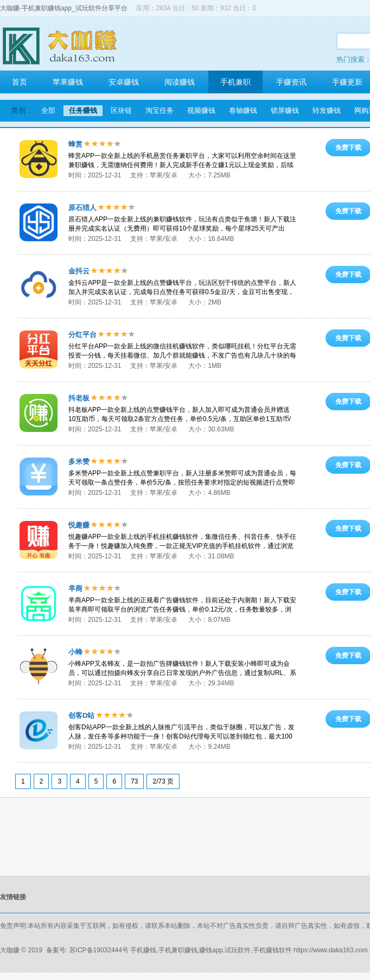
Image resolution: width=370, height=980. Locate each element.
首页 (20, 82)
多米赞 (79, 462)
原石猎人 (82, 208)
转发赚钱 (327, 110)
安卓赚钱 (124, 82)
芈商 (75, 588)
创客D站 (81, 715)
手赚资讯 (291, 82)
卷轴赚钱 (243, 110)
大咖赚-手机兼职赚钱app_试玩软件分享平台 (64, 8)
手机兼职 (235, 82)
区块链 (121, 110)
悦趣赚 (79, 525)
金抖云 (79, 271)
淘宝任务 (160, 110)
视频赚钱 (201, 110)
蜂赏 (75, 144)
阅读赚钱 (180, 82)
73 (134, 781)
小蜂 (75, 652)
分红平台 (82, 335)
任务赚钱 (83, 110)
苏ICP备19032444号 (99, 950)
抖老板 (79, 398)
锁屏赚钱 (285, 110)
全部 (48, 110)
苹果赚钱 (68, 82)
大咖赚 (10, 950)
